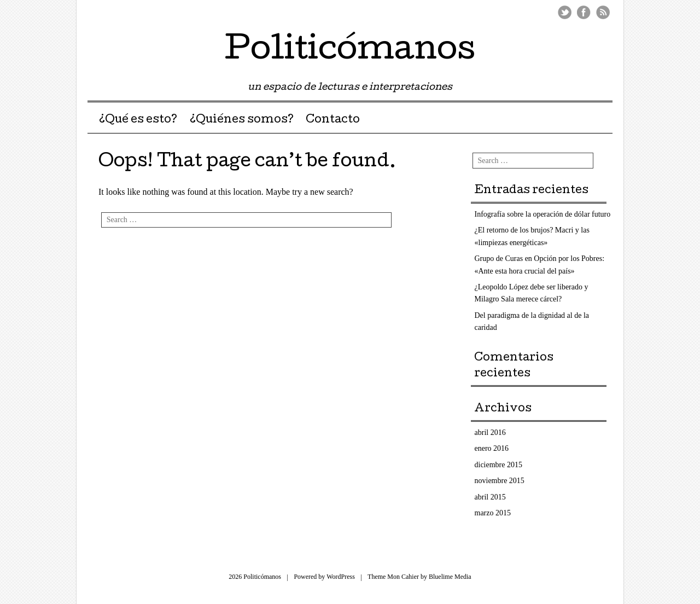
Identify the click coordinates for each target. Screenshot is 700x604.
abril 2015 (490, 497)
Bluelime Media (450, 577)
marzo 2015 (493, 513)
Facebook (584, 12)
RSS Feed (603, 12)
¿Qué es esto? (138, 120)
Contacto (333, 120)
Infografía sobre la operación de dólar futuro (543, 214)
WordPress (341, 577)
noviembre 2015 (500, 481)
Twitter (565, 12)
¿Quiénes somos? (242, 120)
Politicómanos (350, 51)
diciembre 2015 (498, 465)
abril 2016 (490, 432)
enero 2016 (492, 448)
